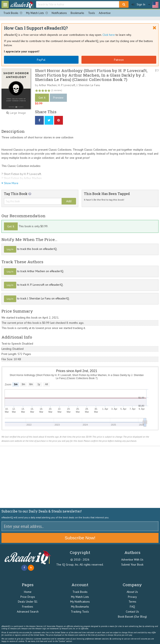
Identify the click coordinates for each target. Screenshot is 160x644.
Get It (42, 98)
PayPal (41, 60)
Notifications (59, 13)
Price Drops (28, 597)
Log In (10, 249)
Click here (109, 35)
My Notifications (80, 602)
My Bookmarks (80, 607)
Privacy (132, 597)
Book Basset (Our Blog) (132, 617)
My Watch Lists (38, 13)
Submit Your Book (132, 565)
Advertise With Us (132, 560)
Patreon (119, 60)
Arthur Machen (48, 85)
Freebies (28, 607)
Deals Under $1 (28, 602)
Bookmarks (77, 13)
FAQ (132, 607)
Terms (132, 602)
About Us (132, 592)
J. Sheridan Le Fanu (88, 85)
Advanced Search (28, 612)
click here (39, 641)
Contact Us (132, 612)
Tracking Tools (80, 612)
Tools (92, 13)
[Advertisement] (80, 477)
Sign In (138, 4)
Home (28, 592)
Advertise (105, 13)
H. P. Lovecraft (67, 85)
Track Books (14, 13)
